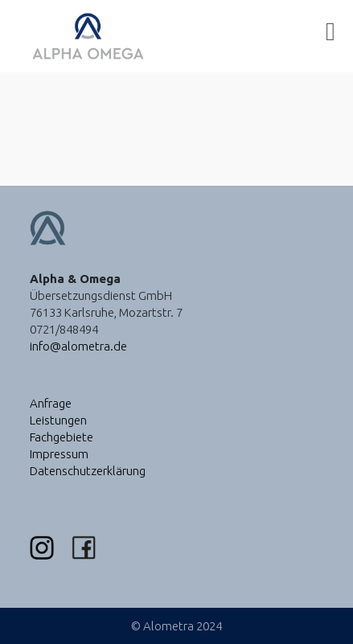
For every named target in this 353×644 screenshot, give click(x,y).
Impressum (59, 454)
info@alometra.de (78, 346)
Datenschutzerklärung (88, 471)
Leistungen (58, 420)
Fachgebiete (62, 437)
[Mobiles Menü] (330, 36)
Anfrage (51, 403)
